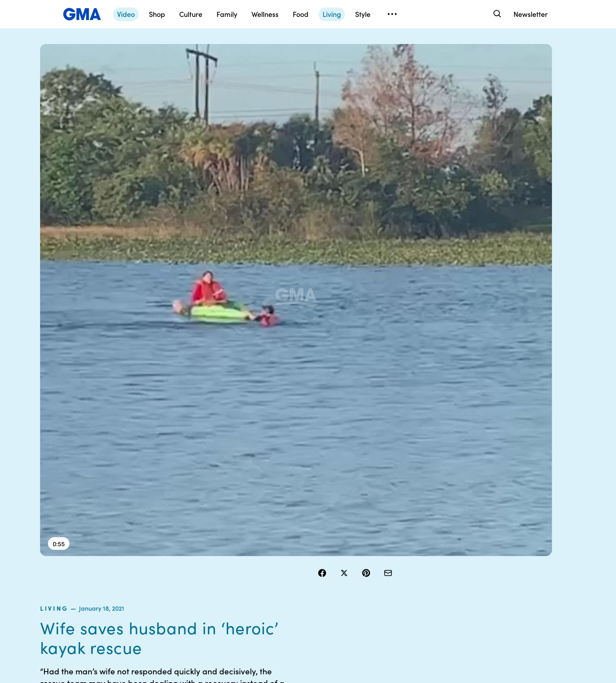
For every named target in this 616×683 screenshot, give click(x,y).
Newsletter (531, 14)
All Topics (425, 595)
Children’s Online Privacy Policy (280, 605)
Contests (270, 538)
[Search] (496, 14)
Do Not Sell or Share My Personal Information (288, 584)
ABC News (427, 552)
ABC (419, 566)
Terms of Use (275, 552)
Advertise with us (280, 623)
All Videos (425, 580)
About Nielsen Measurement (353, 577)
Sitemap (501, 538)
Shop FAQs (427, 538)
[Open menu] (392, 14)
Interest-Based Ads (361, 559)
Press (343, 595)
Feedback (349, 609)
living (330, 80)
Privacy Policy (276, 566)
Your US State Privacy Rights (363, 542)
